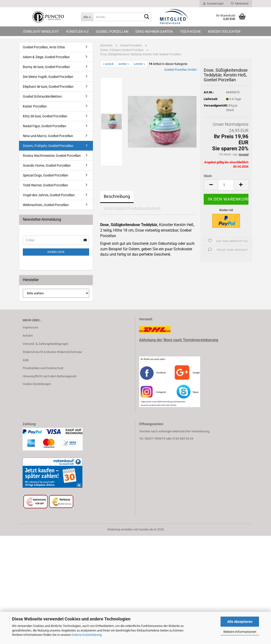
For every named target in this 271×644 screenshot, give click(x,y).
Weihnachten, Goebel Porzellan (46, 205)
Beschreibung (117, 196)
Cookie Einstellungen (37, 384)
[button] (211, 185)
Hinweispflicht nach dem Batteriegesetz (50, 376)
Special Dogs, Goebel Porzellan (46, 175)
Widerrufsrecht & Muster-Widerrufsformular (52, 352)
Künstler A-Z (77, 32)
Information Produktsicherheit (132, 208)
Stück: (208, 176)
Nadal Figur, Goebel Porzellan (45, 126)
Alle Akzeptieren (240, 622)
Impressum (30, 327)
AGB (26, 360)
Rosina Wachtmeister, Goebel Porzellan (52, 156)
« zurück (108, 64)
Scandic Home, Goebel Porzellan (47, 165)
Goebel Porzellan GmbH (180, 70)
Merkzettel (240, 4)
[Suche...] (87, 17)
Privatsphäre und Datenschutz (43, 368)
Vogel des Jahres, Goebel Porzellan (49, 195)
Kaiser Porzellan (35, 106)
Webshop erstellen (120, 529)
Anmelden (56, 252)
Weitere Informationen (240, 632)
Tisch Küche (190, 32)
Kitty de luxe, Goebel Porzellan (45, 116)
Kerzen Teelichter (224, 32)
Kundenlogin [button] (213, 4)
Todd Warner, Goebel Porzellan (45, 185)
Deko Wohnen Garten (154, 32)
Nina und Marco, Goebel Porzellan (48, 136)
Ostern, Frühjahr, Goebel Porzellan (48, 146)
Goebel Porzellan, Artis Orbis (44, 47)
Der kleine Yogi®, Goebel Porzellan (48, 77)
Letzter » (139, 64)
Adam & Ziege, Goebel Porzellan (46, 57)
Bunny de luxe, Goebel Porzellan (46, 67)
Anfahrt (28, 336)
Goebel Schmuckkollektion (42, 96)
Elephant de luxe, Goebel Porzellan (48, 87)
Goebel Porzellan (112, 32)
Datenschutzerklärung (87, 635)
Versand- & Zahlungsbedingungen (46, 344)
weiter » (124, 64)
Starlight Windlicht (41, 32)
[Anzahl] (226, 185)
